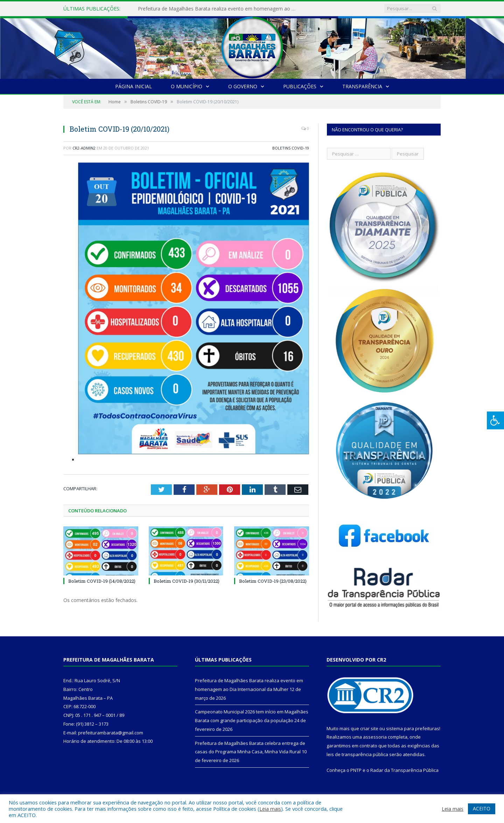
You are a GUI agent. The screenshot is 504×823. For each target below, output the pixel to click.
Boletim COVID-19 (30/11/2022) (187, 581)
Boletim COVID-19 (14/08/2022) (102, 581)
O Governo (243, 86)
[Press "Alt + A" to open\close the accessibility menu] (495, 420)
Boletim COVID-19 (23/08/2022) (273, 581)
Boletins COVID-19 (291, 148)
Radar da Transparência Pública (404, 770)
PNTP (356, 770)
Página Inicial (134, 86)
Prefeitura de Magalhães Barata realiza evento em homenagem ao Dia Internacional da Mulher (218, 9)
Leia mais (270, 809)
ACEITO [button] (482, 808)
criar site (369, 728)
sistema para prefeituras (413, 728)
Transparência (362, 86)
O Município (187, 86)
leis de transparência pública (357, 754)
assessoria (375, 737)
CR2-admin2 (84, 148)
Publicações (300, 86)
